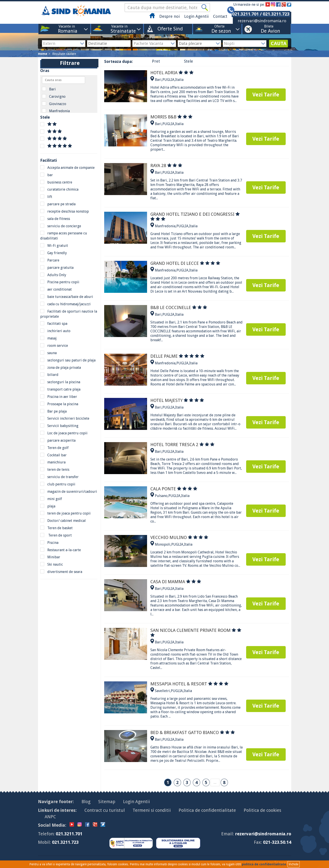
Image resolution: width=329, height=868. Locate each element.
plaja (48, 506)
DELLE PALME (177, 356)
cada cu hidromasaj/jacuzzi (65, 304)
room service (54, 345)
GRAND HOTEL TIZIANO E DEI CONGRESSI (195, 217)
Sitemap (107, 802)
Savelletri (162, 691)
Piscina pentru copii (60, 282)
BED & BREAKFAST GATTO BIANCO (193, 732)
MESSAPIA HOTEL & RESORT (189, 684)
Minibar (50, 557)
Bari (49, 89)
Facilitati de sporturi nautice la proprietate (69, 314)
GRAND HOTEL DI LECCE (185, 263)
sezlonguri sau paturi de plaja (68, 360)
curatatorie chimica (59, 189)
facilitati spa (54, 323)
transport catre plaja (60, 389)
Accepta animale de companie (67, 168)
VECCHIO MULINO (179, 537)
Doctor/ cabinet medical (63, 521)
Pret (156, 61)
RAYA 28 (166, 166)
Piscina (49, 543)
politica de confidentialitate (264, 864)
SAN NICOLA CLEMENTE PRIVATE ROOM (196, 632)
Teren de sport (56, 535)
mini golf (51, 499)
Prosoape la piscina (59, 404)
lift (46, 197)
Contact (220, 16)
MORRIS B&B (171, 117)
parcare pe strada (58, 204)
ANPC (50, 817)
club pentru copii (58, 484)
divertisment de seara (61, 572)
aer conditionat (56, 289)
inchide (294, 864)
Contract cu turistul (105, 810)
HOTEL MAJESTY (177, 400)
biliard (49, 375)
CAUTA (279, 43)
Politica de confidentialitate (207, 810)
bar (47, 175)
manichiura (53, 462)
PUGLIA (168, 80)
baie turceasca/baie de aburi (67, 297)
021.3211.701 (69, 834)
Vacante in (67, 29)
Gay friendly (54, 253)
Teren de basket (56, 528)
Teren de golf (54, 448)
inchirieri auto (55, 331)
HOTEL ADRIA (172, 73)
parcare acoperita (58, 440)
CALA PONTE (174, 489)
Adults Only (53, 275)
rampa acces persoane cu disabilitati (64, 236)
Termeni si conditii (152, 810)
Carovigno (54, 96)
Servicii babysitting (59, 426)
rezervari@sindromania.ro (262, 21)
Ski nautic (52, 564)
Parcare (50, 260)
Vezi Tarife (266, 95)
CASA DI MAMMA (176, 582)
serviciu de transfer (59, 477)
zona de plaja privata (61, 367)
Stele (188, 61)
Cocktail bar (53, 455)
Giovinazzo (54, 104)
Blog (86, 802)
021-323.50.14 (277, 842)
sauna (48, 353)
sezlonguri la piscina (60, 382)
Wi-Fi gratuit (54, 245)
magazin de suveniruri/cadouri (69, 491)
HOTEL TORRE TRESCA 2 (182, 445)
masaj (48, 338)
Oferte (219, 29)
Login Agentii (196, 16)
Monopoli (163, 544)
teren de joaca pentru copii (65, 513)
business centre (56, 182)
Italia (179, 80)
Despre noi (169, 16)
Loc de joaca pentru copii (64, 433)
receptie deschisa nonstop (65, 211)
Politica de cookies (262, 810)
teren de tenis (55, 469)
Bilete (269, 29)
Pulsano (161, 496)
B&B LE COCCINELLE (179, 307)
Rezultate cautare (64, 54)
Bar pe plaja (53, 411)
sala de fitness (55, 219)
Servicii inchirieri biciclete (65, 418)
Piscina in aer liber (59, 397)
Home (43, 54)
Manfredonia (56, 111)
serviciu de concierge (61, 226)
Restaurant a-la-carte (61, 550)
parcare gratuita (57, 267)
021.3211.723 (65, 842)
